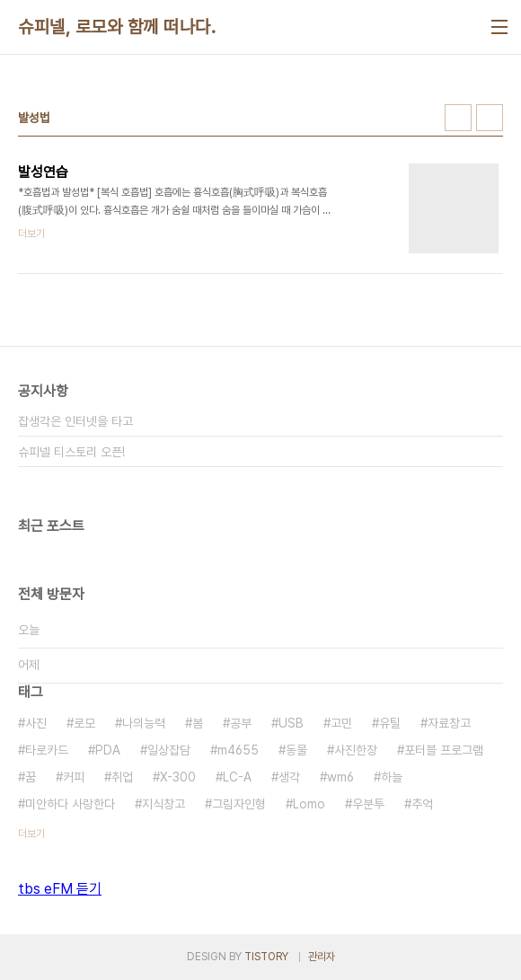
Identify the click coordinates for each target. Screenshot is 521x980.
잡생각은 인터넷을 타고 (75, 421)
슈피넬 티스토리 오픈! (71, 452)
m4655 (238, 750)
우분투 (368, 804)
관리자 (322, 957)
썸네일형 (458, 118)
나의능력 (144, 723)
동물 (296, 750)
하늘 (392, 777)
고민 (341, 723)
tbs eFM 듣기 (60, 889)
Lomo (309, 804)
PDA (108, 750)
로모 (84, 723)
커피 (74, 777)
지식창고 (163, 804)
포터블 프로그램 (444, 750)
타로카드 (47, 750)
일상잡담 (169, 750)
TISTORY (266, 957)
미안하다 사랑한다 (70, 804)
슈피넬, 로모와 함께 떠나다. (117, 27)
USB (291, 723)
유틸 (390, 723)
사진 (36, 723)
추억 (422, 804)
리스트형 (490, 118)
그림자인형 (239, 804)
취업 (122, 777)
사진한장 (356, 750)
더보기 (31, 834)
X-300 (178, 777)
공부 (241, 723)
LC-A (237, 777)
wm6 (340, 777)
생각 (289, 777)
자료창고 (449, 723)
